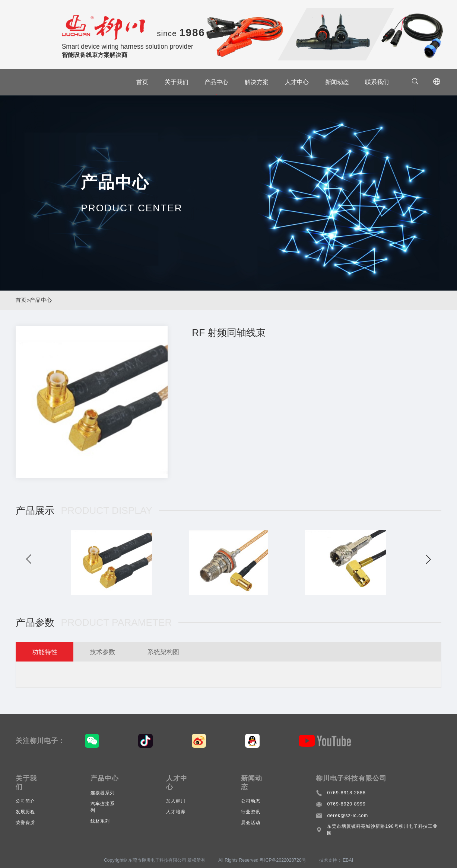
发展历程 (25, 812)
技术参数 (105, 652)
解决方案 (257, 82)
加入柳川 (176, 801)
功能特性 (45, 652)
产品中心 (216, 82)
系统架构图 (168, 652)
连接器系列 (103, 793)
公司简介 (25, 801)
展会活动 (251, 823)
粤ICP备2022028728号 (283, 860)
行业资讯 (251, 812)
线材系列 (100, 821)
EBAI (348, 860)
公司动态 (251, 801)
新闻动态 (337, 82)
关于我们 (176, 82)
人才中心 (297, 82)
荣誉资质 (25, 823)
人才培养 (176, 812)
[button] (29, 560)
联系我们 (377, 82)
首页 (142, 82)
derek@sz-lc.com (347, 816)
